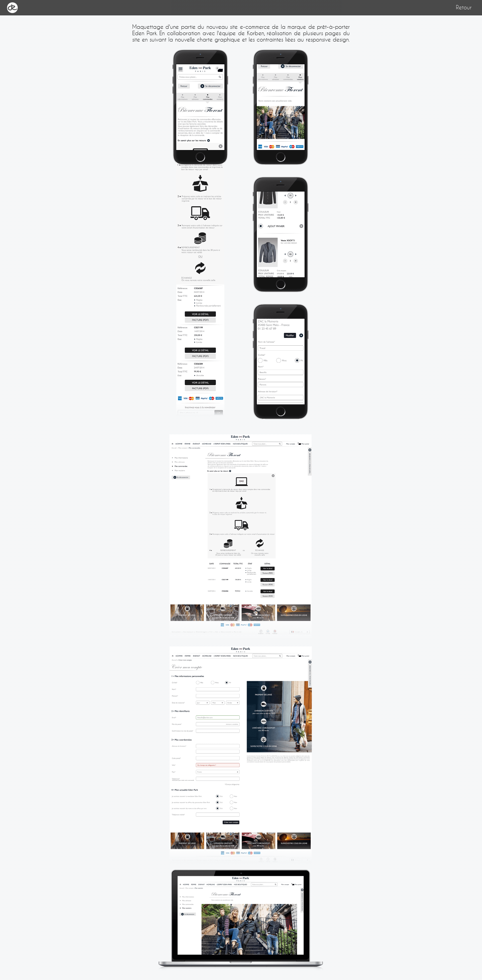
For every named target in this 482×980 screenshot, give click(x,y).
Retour (464, 7)
